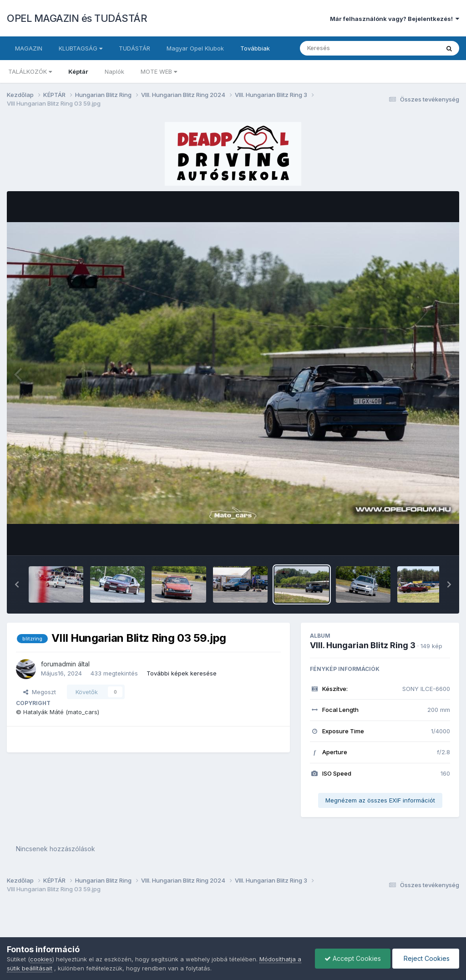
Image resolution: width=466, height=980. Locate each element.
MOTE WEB (159, 71)
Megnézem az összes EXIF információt (380, 800)
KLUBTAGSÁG (81, 48)
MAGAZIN (29, 48)
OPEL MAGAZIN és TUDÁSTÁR (77, 18)
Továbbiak (255, 48)
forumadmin (58, 664)
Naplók (114, 71)
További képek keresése (182, 673)
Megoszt (40, 692)
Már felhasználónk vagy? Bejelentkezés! (395, 19)
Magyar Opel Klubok (195, 48)
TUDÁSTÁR (134, 48)
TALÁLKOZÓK (30, 71)
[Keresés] (345, 48)
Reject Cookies (426, 958)
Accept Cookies (353, 958)
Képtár (78, 71)
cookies (41, 959)
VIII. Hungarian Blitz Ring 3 (363, 645)
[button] (17, 584)
